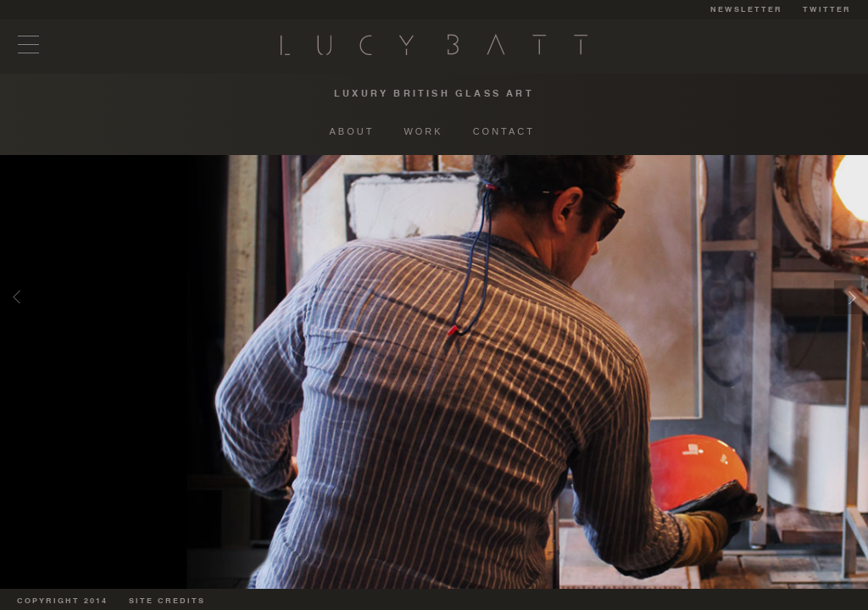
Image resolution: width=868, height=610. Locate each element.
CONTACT (504, 131)
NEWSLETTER (746, 10)
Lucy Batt (434, 44)
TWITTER (827, 10)
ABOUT (352, 131)
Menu (29, 44)
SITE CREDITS (167, 601)
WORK (423, 131)
